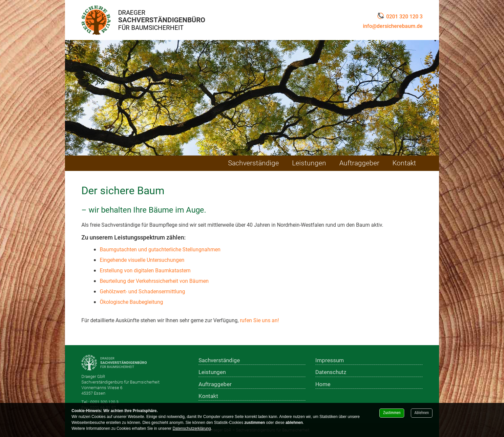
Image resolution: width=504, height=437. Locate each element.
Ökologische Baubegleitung (131, 302)
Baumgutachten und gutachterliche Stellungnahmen (160, 249)
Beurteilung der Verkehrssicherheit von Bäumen (154, 281)
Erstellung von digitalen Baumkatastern (145, 270)
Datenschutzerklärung (192, 428)
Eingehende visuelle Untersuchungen (142, 260)
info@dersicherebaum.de (393, 26)
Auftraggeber (359, 163)
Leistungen (309, 163)
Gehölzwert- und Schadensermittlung (142, 291)
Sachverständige (253, 163)
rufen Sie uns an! (259, 320)
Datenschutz (331, 372)
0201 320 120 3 (400, 16)
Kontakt (404, 163)
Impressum (330, 360)
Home (323, 384)
